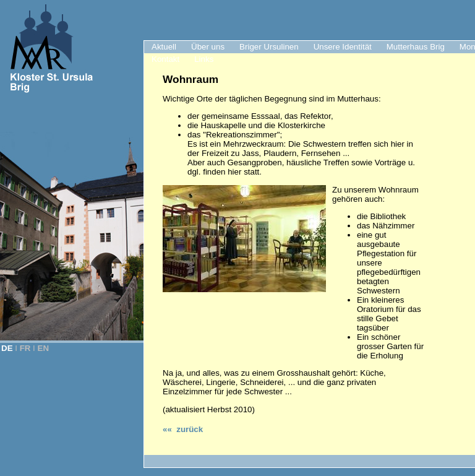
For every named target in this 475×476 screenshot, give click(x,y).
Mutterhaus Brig (416, 47)
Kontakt (165, 59)
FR (25, 348)
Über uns (208, 47)
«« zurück (183, 429)
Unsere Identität (343, 47)
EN (44, 348)
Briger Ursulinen (269, 47)
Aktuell (164, 47)
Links (204, 59)
